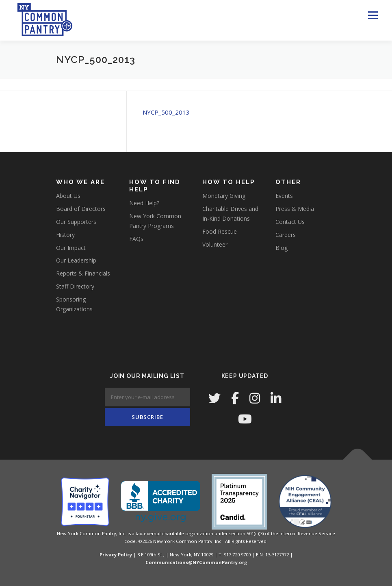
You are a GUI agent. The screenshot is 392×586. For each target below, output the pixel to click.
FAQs (136, 239)
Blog (282, 248)
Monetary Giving (224, 196)
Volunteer (215, 244)
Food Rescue (220, 231)
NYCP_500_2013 (166, 112)
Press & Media (295, 209)
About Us (68, 196)
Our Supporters (76, 222)
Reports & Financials (83, 273)
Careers (286, 235)
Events (284, 196)
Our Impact (71, 248)
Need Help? (144, 203)
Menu (373, 15)
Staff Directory (75, 286)
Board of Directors (81, 209)
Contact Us (290, 222)
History (65, 235)
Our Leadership (76, 260)
